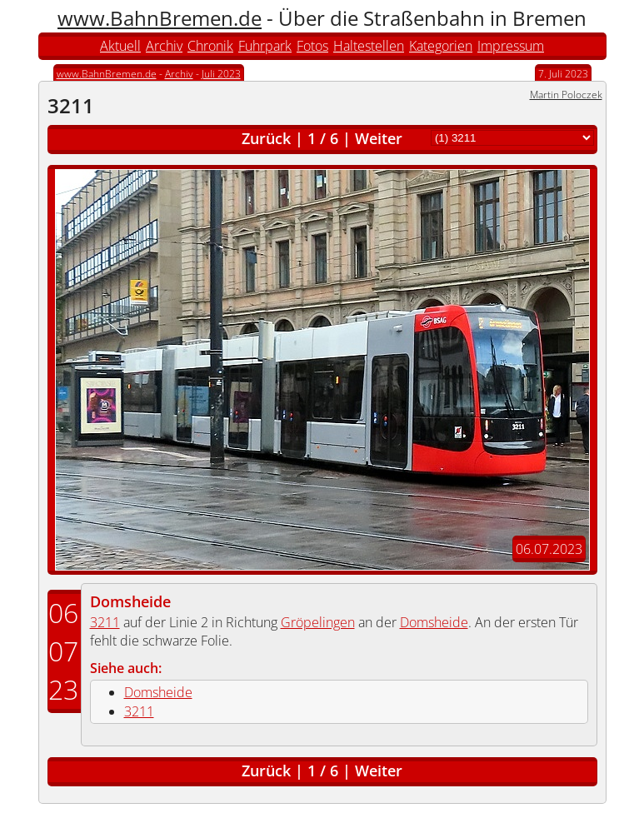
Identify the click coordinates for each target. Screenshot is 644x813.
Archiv (164, 46)
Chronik (210, 46)
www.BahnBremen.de (160, 18)
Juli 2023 (221, 74)
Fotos (312, 46)
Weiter (379, 138)
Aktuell (120, 46)
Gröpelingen (318, 622)
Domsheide (130, 601)
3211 (105, 622)
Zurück (266, 138)
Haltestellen (369, 46)
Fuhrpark (265, 46)
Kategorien (441, 46)
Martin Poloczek (566, 95)
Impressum (511, 46)
